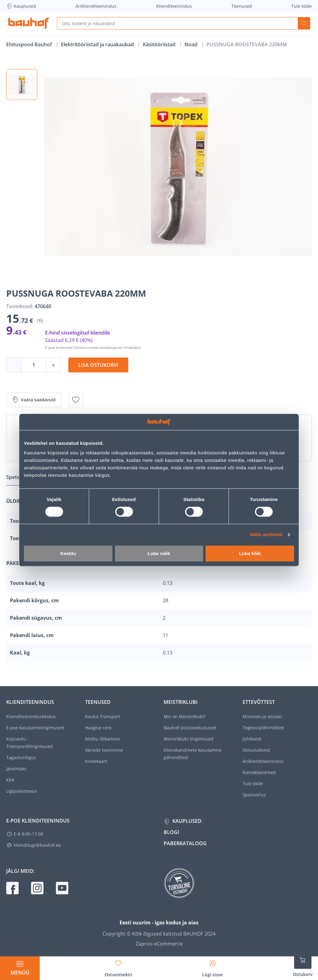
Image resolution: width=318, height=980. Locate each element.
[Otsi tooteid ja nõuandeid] (177, 23)
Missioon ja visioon (262, 716)
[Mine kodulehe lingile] (28, 23)
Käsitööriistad (160, 44)
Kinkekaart (96, 761)
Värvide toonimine (104, 750)
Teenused (242, 6)
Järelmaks (16, 769)
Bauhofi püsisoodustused (190, 728)
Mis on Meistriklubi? (185, 716)
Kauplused (21, 6)
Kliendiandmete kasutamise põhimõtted (193, 754)
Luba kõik (250, 553)
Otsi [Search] (304, 23)
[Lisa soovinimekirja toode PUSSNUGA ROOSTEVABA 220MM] (76, 400)
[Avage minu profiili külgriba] (212, 966)
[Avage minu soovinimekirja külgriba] (118, 966)
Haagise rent (98, 728)
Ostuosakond (256, 750)
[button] (22, 84)
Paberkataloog (185, 843)
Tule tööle (302, 6)
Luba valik (159, 553)
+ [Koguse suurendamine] (53, 365)
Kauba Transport (103, 716)
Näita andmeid (266, 535)
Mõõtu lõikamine (102, 739)
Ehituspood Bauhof (30, 44)
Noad (192, 44)
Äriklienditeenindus (96, 6)
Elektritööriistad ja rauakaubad (98, 44)
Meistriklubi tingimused (189, 739)
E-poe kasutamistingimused (35, 728)
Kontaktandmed (259, 772)
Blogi (171, 832)
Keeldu (68, 553)
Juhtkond (252, 739)
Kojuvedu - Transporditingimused (30, 743)
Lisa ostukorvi (98, 365)
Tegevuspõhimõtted (263, 728)
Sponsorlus (254, 795)
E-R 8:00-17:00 (28, 834)
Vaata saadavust (34, 400)
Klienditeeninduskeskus (31, 716)
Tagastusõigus (21, 757)
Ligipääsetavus (22, 791)
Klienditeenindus (174, 6)
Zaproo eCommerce (159, 944)
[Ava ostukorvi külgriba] (303, 964)
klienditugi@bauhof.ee (37, 845)
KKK (10, 780)
